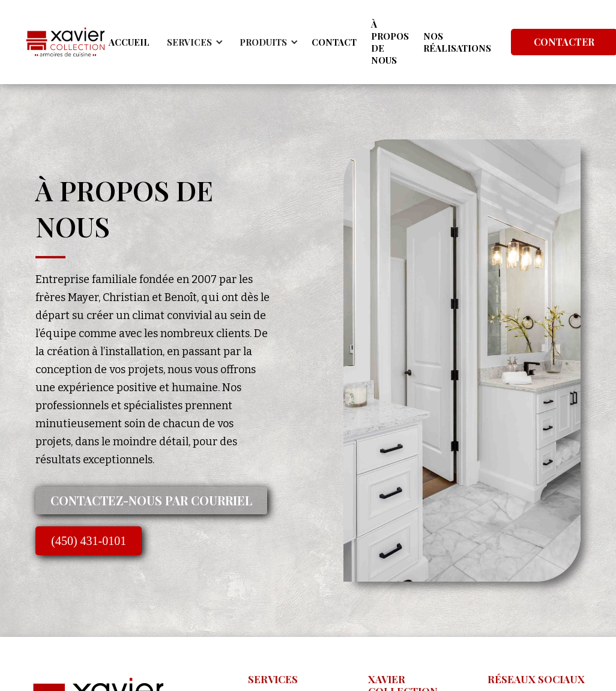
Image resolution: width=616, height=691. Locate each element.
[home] (65, 42)
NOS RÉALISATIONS (457, 42)
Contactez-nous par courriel (151, 500)
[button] (193, 42)
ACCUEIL (129, 42)
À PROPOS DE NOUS (390, 42)
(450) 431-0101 (89, 541)
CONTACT (334, 42)
